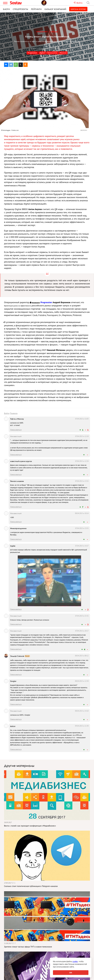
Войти (7, 413)
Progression (32, 53)
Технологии (52, 53)
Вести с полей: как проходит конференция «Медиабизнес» (30, 826)
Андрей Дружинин (44, 48)
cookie (75, 961)
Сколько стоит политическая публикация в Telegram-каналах (31, 886)
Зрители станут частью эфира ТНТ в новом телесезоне (28, 947)
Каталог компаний (55, 9)
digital (42, 53)
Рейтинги (36, 9)
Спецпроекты (20, 9)
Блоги (6, 9)
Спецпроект (42, 31)
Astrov (13, 726)
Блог (27, 656)
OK (71, 973)
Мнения (63, 53)
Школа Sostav (78, 9)
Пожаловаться (16, 430)
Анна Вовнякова (58, 48)
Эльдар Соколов (17, 656)
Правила (14, 413)
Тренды (54, 31)
